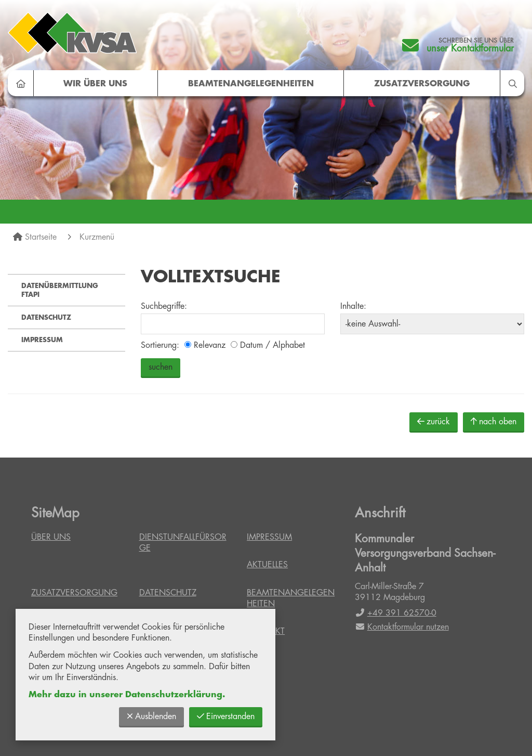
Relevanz (205, 345)
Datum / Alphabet (268, 345)
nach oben (494, 421)
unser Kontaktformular (470, 48)
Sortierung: (160, 345)
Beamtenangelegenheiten (251, 84)
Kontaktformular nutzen (402, 627)
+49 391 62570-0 (396, 613)
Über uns (51, 537)
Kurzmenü (97, 237)
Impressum (42, 340)
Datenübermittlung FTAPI (60, 290)
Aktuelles (267, 565)
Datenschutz (46, 317)
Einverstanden (226, 716)
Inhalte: (353, 306)
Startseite (41, 237)
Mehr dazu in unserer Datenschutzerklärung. (127, 695)
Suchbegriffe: (164, 306)
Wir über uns (95, 84)
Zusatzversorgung (422, 84)
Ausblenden (151, 716)
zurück (434, 421)
